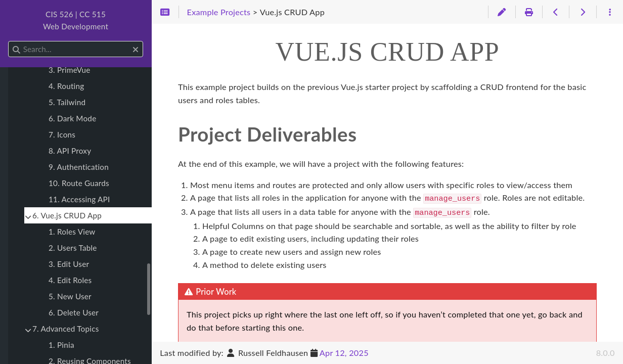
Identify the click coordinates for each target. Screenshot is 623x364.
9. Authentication (79, 167)
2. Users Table (73, 248)
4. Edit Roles (70, 280)
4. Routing (66, 86)
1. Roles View (72, 232)
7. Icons (62, 134)
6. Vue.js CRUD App (67, 215)
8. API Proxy (70, 151)
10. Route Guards (79, 183)
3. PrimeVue (70, 70)
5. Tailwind (67, 102)
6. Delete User (74, 312)
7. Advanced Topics (66, 329)
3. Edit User (69, 264)
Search (9, 41)
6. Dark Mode (72, 118)
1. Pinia (61, 345)
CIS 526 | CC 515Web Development (76, 20)
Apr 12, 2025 (344, 353)
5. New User (70, 296)
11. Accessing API (79, 199)
